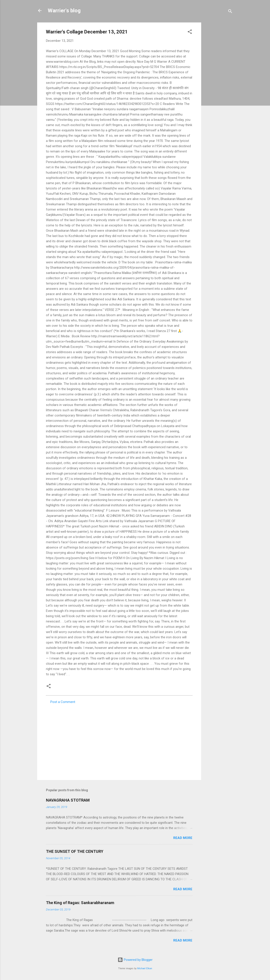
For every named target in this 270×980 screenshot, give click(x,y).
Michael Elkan (145, 968)
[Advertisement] (219, 88)
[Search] (230, 12)
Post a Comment (63, 702)
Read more (183, 838)
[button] (190, 32)
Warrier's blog (64, 11)
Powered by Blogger (135, 960)
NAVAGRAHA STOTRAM (68, 800)
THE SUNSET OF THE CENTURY (75, 851)
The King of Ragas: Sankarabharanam (80, 903)
